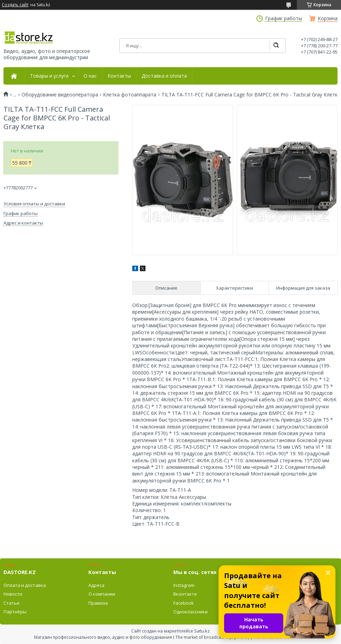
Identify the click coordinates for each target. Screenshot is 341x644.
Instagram (184, 585)
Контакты (119, 76)
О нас (90, 76)
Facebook (184, 603)
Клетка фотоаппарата (130, 95)
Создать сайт (15, 5)
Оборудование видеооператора (60, 95)
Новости (13, 594)
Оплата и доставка (25, 585)
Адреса (96, 585)
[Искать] (276, 46)
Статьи (11, 603)
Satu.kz (202, 631)
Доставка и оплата (164, 76)
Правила (98, 603)
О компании (102, 594)
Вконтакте (185, 594)
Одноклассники (191, 612)
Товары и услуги (49, 76)
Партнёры (15, 612)
